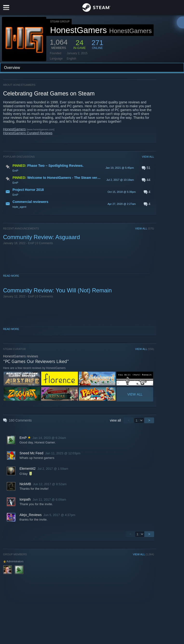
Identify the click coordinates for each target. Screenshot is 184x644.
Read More (11, 276)
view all (116, 420)
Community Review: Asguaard (42, 237)
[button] (79, 168)
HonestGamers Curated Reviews (28, 133)
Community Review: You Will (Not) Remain (58, 290)
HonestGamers (14, 129)
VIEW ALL (148, 157)
